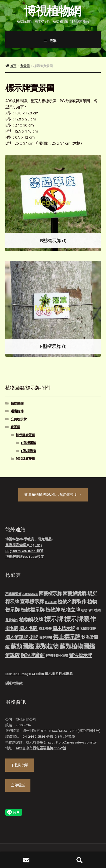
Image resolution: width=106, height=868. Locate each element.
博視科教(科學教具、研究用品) (29, 539)
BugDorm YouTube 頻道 (24, 551)
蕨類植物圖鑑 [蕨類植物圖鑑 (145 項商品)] (77, 646)
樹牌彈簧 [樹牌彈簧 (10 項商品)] (46, 638)
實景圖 (25, 66)
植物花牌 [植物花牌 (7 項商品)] (87, 610)
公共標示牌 (19, 419)
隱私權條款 (14, 683)
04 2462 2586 (34, 736)
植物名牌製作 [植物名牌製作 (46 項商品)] (72, 601)
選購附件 (17, 411)
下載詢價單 (20, 765)
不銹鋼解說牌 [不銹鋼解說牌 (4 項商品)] (30, 594)
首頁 (13, 66)
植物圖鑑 (17, 403)
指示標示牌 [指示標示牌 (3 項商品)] (51, 602)
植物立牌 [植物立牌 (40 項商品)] (70, 610)
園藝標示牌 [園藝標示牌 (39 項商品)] (50, 593)
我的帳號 (27, 860)
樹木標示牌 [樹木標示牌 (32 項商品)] (64, 628)
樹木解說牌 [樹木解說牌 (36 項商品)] (17, 637)
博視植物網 (52, 11)
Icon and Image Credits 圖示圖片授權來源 (39, 674)
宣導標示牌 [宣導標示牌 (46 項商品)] (32, 601)
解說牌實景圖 (25, 459)
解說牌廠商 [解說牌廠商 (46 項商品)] (33, 655)
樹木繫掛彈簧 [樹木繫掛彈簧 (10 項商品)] (86, 629)
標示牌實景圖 (25, 435)
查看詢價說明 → (53, 495)
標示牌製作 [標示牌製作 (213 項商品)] (80, 619)
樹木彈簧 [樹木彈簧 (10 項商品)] (45, 629)
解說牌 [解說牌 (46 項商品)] (13, 655)
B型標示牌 (29, 443)
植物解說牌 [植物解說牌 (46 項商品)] (31, 619)
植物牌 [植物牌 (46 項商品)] (53, 610)
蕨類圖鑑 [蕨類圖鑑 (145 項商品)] (22, 646)
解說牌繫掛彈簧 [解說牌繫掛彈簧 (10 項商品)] (57, 656)
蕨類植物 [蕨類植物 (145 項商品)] (47, 646)
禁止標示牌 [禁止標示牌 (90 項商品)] (67, 637)
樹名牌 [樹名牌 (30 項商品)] (12, 628)
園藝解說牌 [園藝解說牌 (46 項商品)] (75, 593)
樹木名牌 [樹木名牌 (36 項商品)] (28, 628)
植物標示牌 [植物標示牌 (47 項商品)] (33, 610)
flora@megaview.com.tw (76, 742)
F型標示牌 (29, 451)
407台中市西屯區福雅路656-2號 (41, 748)
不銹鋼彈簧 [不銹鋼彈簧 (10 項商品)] (13, 594)
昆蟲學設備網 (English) (23, 545)
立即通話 (18, 785)
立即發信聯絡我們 (95, 846)
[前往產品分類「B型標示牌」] (53, 203)
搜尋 (80, 860)
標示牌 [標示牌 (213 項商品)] (54, 619)
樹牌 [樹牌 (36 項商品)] (34, 637)
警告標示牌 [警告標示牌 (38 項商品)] (81, 655)
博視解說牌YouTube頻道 (24, 557)
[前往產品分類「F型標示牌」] (53, 309)
